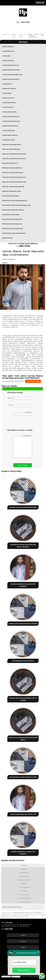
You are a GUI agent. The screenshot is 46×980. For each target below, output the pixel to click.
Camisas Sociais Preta (9, 131)
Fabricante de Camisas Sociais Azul (12, 219)
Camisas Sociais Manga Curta (11, 117)
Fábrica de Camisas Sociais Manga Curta (14, 177)
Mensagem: (23, 446)
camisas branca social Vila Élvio (23, 661)
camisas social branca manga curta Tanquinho (23, 853)
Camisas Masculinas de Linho (11, 65)
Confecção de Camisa (8, 140)
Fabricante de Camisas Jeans (11, 196)
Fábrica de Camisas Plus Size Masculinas (14, 159)
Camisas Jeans (7, 56)
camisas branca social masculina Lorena (23, 777)
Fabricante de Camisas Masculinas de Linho (15, 201)
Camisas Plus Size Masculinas (11, 79)
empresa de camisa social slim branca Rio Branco (23, 739)
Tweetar (5, 263)
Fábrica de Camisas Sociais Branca (12, 168)
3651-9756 (25, 22)
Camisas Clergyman (8, 47)
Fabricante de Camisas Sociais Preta (13, 229)
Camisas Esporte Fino (9, 51)
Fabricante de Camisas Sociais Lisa (12, 224)
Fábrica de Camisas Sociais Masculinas (13, 187)
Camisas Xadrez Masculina (10, 135)
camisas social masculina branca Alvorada (23, 624)
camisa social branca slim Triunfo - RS (23, 814)
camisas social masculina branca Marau (23, 507)
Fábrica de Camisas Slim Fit (10, 163)
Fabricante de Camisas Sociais (11, 215)
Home (23, 935)
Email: (20, 405)
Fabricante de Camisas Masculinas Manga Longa (16, 205)
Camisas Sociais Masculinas (10, 126)
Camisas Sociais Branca (9, 103)
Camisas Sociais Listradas (10, 112)
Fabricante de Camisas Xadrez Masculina (14, 233)
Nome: (20, 398)
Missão (23, 947)
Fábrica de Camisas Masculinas (11, 149)
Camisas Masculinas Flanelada (11, 70)
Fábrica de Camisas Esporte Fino (12, 145)
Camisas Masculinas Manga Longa (12, 75)
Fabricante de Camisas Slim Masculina (13, 210)
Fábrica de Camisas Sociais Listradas (13, 173)
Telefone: (23, 414)
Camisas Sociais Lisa (8, 107)
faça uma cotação (33, 381)
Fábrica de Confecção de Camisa (12, 191)
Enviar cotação (23, 465)
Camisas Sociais (7, 93)
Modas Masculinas (7, 238)
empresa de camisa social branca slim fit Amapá (23, 699)
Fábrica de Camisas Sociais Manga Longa (14, 182)
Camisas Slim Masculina (9, 89)
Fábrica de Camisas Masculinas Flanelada (14, 154)
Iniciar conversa (24, 970)
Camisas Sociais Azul (8, 98)
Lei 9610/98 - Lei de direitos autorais (19, 916)
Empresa (23, 941)
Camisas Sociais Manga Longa (11, 121)
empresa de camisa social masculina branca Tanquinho (23, 546)
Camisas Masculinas (8, 61)
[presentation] (20, 423)
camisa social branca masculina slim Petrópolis (23, 585)
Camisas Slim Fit (7, 84)
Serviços (23, 42)
